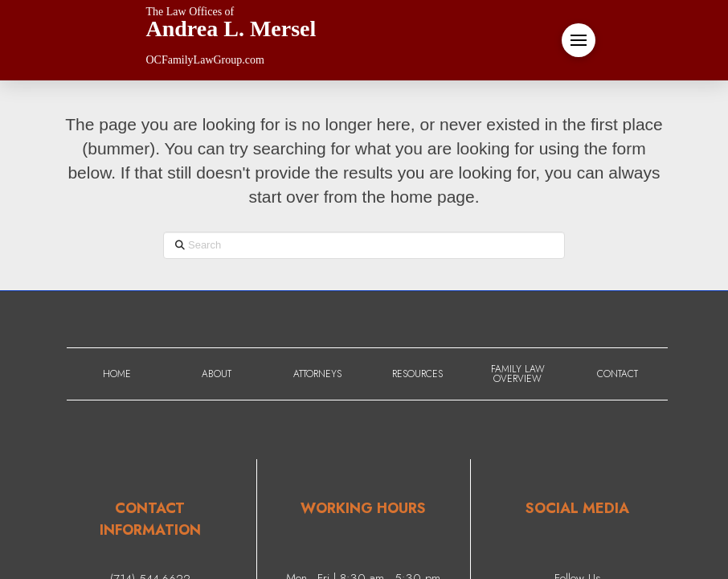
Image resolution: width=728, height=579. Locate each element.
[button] (579, 40)
